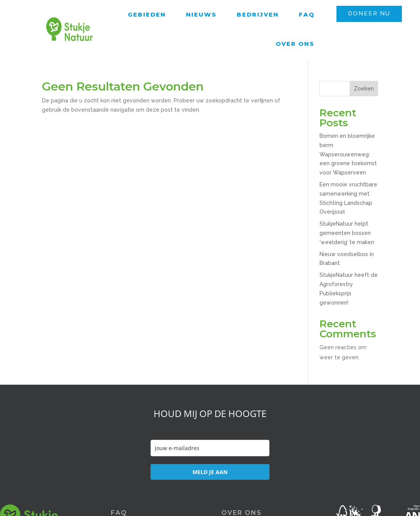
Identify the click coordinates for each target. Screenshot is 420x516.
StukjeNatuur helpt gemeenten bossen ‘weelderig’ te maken (347, 233)
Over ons (295, 44)
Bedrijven (258, 14)
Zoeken (364, 89)
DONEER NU (369, 13)
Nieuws (201, 14)
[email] (210, 448)
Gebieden (147, 14)
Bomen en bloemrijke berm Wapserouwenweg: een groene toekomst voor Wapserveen (348, 154)
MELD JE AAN (210, 472)
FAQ (307, 14)
